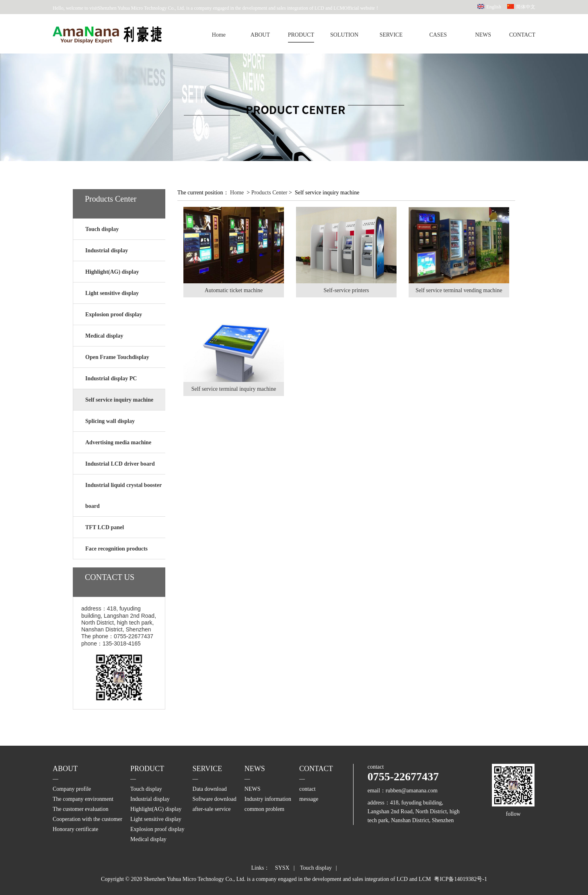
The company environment (83, 799)
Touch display (102, 229)
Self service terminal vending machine (459, 290)
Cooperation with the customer (87, 819)
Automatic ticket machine (234, 290)
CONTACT (522, 35)
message (309, 799)
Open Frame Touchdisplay (117, 357)
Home (219, 35)
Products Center (269, 193)
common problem (264, 809)
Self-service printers (346, 290)
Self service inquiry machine (119, 400)
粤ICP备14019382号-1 (460, 879)
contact (307, 789)
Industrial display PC (111, 378)
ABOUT (260, 35)
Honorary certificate (75, 829)
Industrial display (107, 251)
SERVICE (391, 35)
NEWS (483, 35)
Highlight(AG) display (112, 272)
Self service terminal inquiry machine (234, 389)
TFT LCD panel (105, 527)
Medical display (104, 336)
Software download (215, 799)
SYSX (282, 868)
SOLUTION (344, 35)
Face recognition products (116, 549)
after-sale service (212, 809)
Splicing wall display (110, 421)
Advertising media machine (118, 442)
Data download (210, 789)
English (494, 7)
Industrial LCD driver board (120, 464)
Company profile (72, 789)
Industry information (268, 799)
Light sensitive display (112, 293)
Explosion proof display (114, 314)
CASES (438, 35)
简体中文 (526, 7)
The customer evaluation (80, 809)
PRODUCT (301, 35)
